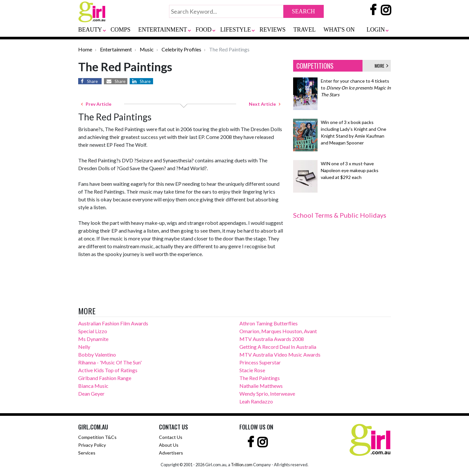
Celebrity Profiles (181, 49)
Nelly (84, 347)
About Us (169, 445)
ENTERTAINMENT (163, 30)
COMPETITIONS (315, 66)
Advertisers (171, 453)
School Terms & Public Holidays (340, 215)
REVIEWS (273, 30)
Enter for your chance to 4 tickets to (356, 88)
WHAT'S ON (339, 30)
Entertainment (116, 49)
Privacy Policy (92, 445)
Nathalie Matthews (261, 386)
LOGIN (376, 30)
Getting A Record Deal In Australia (278, 347)
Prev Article (96, 104)
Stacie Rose (252, 370)
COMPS (121, 30)
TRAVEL (305, 30)
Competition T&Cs (97, 437)
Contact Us (171, 437)
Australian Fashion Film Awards (113, 323)
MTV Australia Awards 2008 (272, 339)
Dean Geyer (91, 394)
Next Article (265, 104)
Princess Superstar (260, 362)
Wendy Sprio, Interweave (267, 394)
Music (147, 49)
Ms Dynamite (93, 339)
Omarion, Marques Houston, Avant (278, 331)
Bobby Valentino (97, 354)
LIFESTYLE (235, 30)
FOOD (204, 30)
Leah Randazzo (256, 401)
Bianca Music (93, 386)
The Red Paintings (260, 378)
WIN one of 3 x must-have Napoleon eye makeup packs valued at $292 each (350, 170)
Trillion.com (242, 465)
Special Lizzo (93, 331)
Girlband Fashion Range (105, 378)
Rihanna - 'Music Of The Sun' (110, 362)
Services (87, 453)
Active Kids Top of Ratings (108, 370)
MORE (381, 66)
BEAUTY (90, 30)
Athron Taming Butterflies (269, 323)
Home (85, 49)
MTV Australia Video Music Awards (280, 354)
